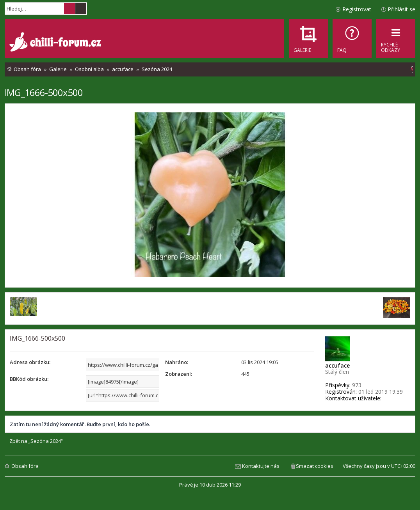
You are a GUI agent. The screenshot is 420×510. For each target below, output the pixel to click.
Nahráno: (177, 362)
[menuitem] (352, 38)
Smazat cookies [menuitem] (315, 466)
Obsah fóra (25, 466)
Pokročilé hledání (81, 9)
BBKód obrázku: (29, 379)
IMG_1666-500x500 (44, 92)
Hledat (69, 9)
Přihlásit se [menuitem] (401, 9)
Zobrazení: (179, 374)
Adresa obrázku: (30, 362)
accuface (337, 365)
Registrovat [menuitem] (357, 9)
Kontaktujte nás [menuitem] (261, 466)
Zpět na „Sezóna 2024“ (36, 441)
